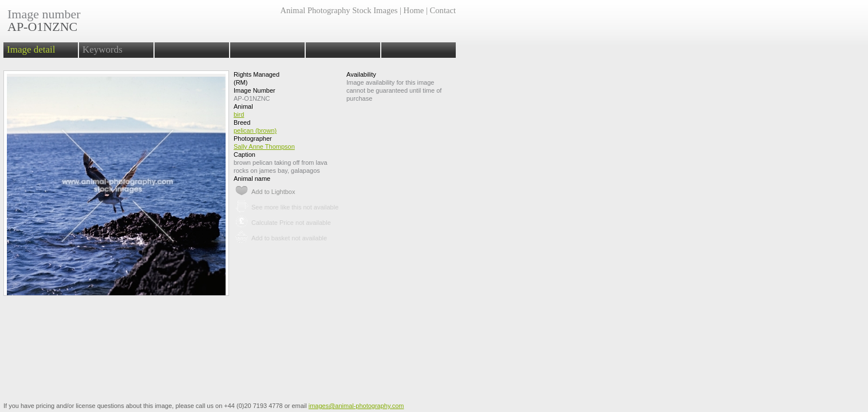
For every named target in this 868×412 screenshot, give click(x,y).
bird (239, 114)
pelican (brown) (255, 130)
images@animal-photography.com (356, 406)
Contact (443, 10)
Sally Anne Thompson (264, 146)
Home (414, 10)
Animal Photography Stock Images (339, 10)
